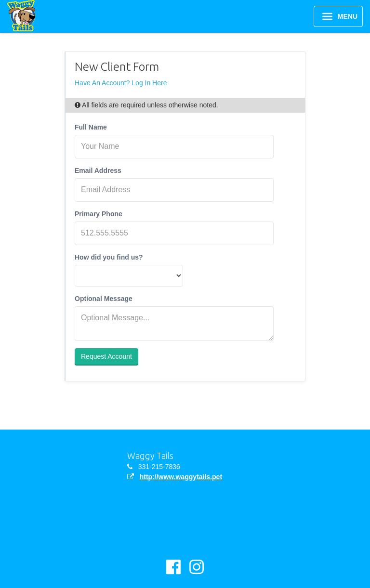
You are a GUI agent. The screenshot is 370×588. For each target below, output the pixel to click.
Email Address (98, 170)
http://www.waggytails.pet (181, 477)
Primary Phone (99, 214)
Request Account (106, 356)
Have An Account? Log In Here (121, 83)
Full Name (91, 127)
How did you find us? (109, 257)
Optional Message (104, 299)
